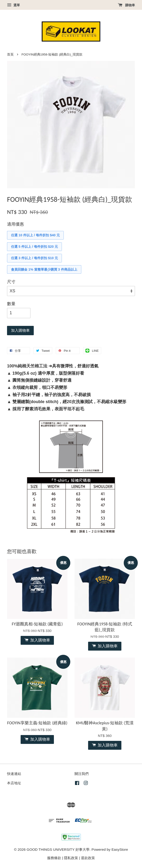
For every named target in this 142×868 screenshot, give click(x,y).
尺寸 (11, 282)
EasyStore (120, 849)
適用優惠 (15, 224)
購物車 (126, 5)
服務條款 (54, 858)
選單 (13, 5)
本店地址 (14, 783)
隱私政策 (71, 858)
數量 (11, 304)
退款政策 (88, 858)
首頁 (10, 54)
